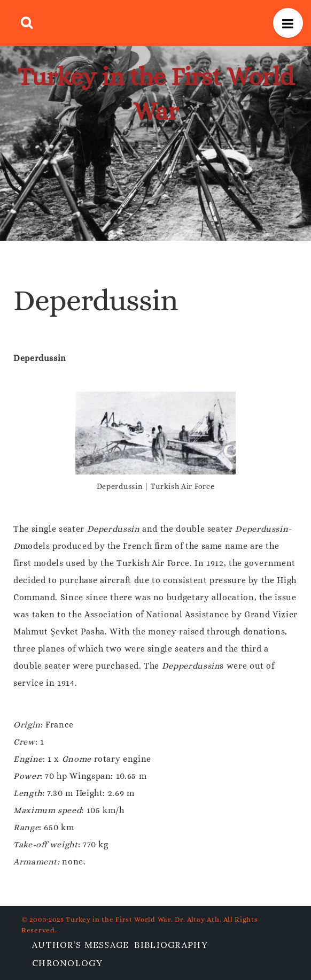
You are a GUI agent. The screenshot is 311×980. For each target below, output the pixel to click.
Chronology (67, 963)
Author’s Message (80, 945)
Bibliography (171, 945)
